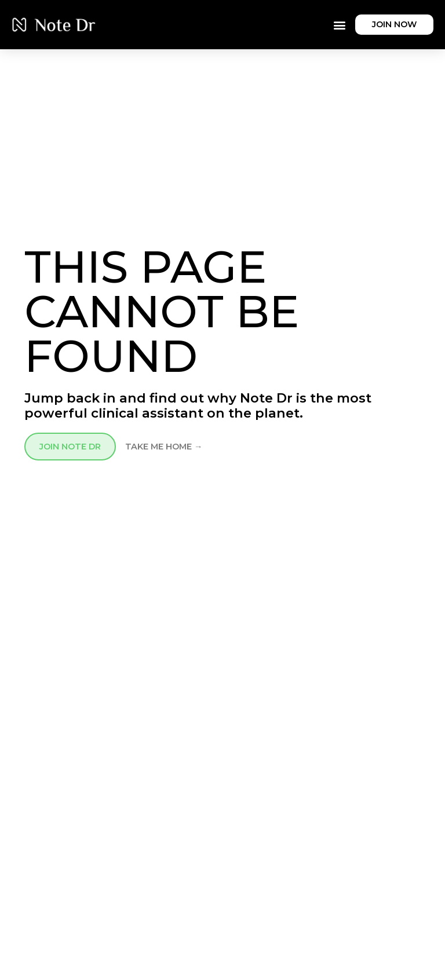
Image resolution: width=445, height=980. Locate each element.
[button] (339, 25)
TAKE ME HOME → (164, 447)
